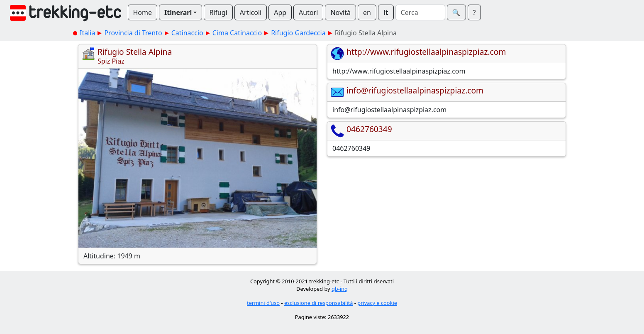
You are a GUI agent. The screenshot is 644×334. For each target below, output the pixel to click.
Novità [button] (340, 12)
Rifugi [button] (218, 12)
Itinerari (178, 12)
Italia (87, 33)
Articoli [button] (251, 12)
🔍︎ (456, 12)
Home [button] (143, 12)
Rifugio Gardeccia (298, 33)
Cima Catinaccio (237, 33)
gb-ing (340, 289)
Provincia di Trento (133, 33)
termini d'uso (263, 303)
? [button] (474, 12)
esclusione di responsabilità (319, 303)
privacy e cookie (377, 303)
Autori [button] (308, 12)
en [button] (367, 12)
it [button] (386, 12)
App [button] (280, 12)
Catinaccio (187, 33)
